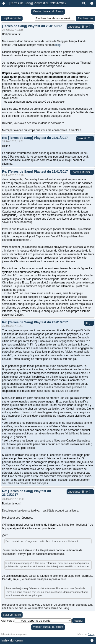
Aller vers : (7, 621)
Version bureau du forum (48, 11)
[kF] (89, 323)
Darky (91, 634)
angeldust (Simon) (80, 27)
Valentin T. (85, 138)
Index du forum (12, 640)
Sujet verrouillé (12, 18)
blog (58, 45)
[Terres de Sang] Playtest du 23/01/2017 (38, 3)
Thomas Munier (82, 172)
